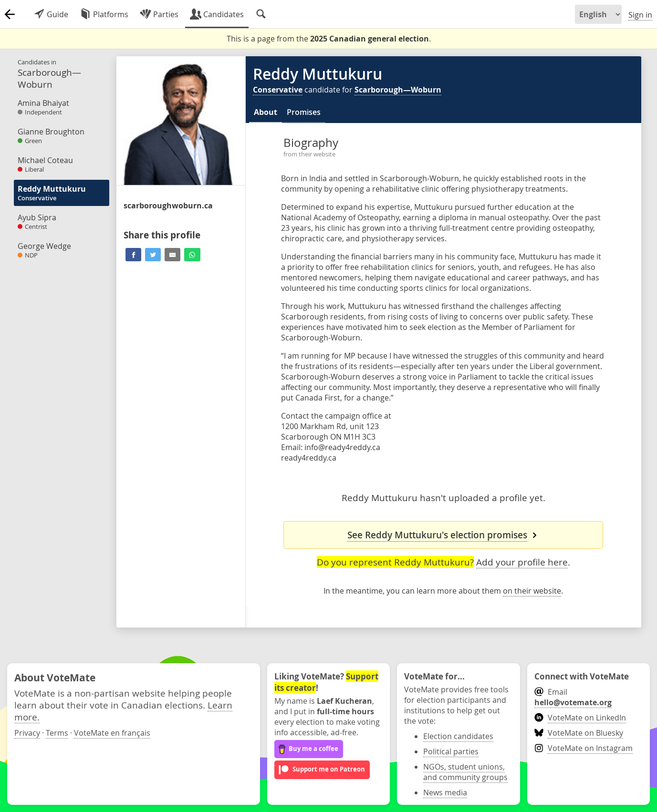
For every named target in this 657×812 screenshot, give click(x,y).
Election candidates (458, 736)
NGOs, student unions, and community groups (465, 772)
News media (445, 792)
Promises (304, 112)
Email (573, 697)
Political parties (451, 751)
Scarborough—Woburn (398, 90)
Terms (57, 733)
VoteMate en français (112, 733)
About (266, 112)
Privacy (27, 733)
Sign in (640, 15)
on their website (532, 591)
